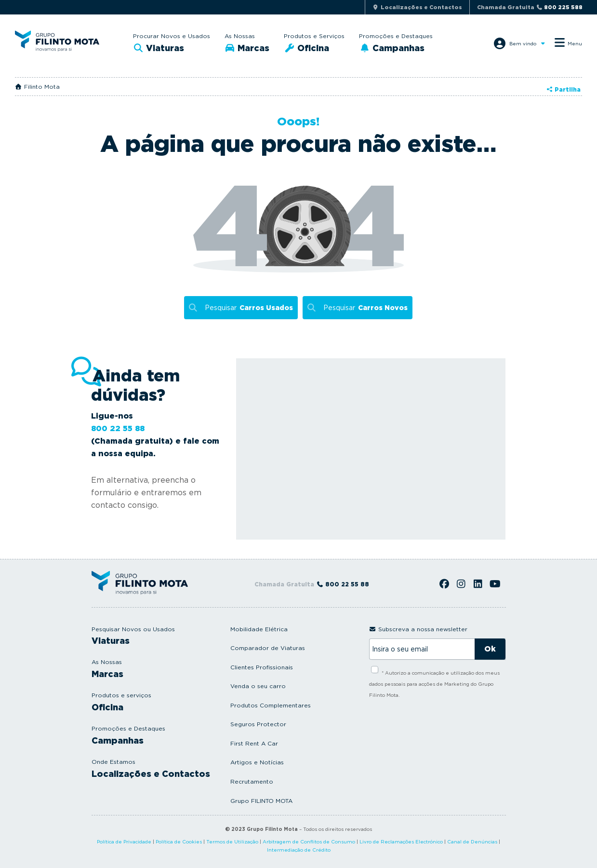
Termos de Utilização (232, 841)
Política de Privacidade (124, 841)
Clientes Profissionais (262, 667)
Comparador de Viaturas (268, 648)
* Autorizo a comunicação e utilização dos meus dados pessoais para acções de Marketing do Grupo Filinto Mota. (434, 684)
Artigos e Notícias (257, 762)
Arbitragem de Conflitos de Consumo (309, 841)
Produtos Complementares (271, 705)
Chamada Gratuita (530, 7)
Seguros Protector (258, 724)
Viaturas (159, 48)
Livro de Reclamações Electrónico (401, 841)
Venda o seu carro (258, 686)
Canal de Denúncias (472, 841)
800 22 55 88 (118, 428)
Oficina (306, 48)
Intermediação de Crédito (299, 850)
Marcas (247, 48)
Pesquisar (249, 308)
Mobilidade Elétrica (259, 629)
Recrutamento (252, 781)
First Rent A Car (254, 743)
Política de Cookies (179, 841)
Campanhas (392, 48)
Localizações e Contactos (151, 774)
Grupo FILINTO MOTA (261, 801)
